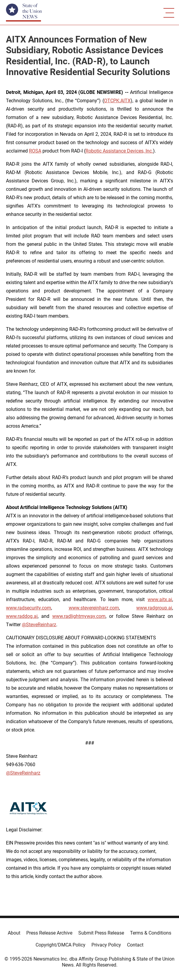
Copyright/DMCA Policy (61, 945)
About (14, 933)
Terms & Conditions (151, 933)
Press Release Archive (49, 933)
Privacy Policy (106, 945)
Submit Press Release (101, 933)
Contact (135, 945)
